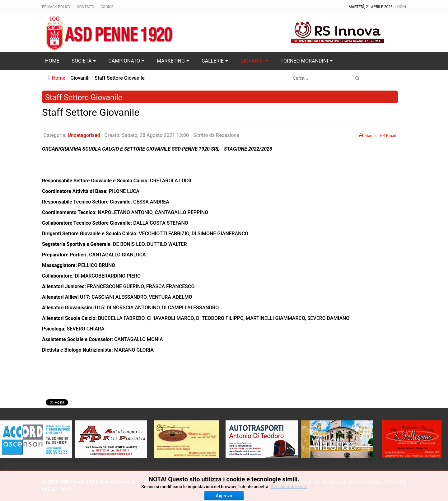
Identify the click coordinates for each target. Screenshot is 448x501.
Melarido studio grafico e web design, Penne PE (353, 482)
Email (391, 135)
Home (59, 78)
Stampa (371, 135)
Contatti (86, 7)
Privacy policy (56, 7)
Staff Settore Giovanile (91, 112)
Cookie (107, 7)
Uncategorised (84, 135)
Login (401, 7)
